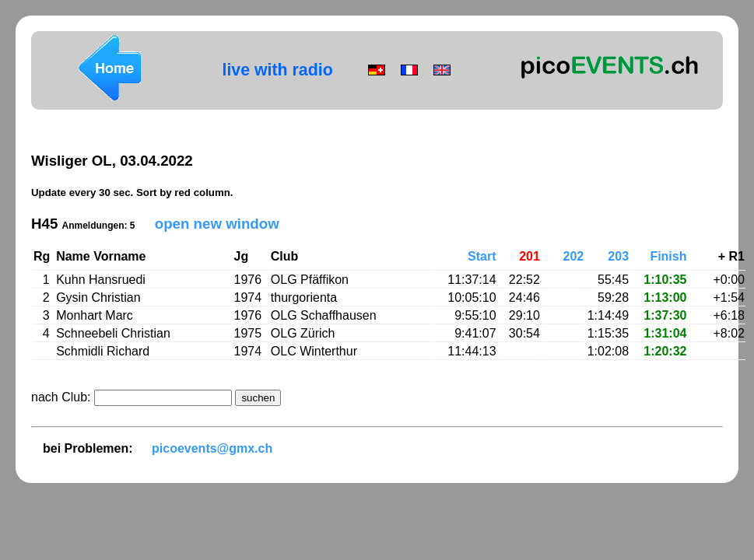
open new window (217, 224)
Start (482, 256)
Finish (668, 256)
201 (530, 256)
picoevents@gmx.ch (212, 448)
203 (618, 256)
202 (574, 256)
